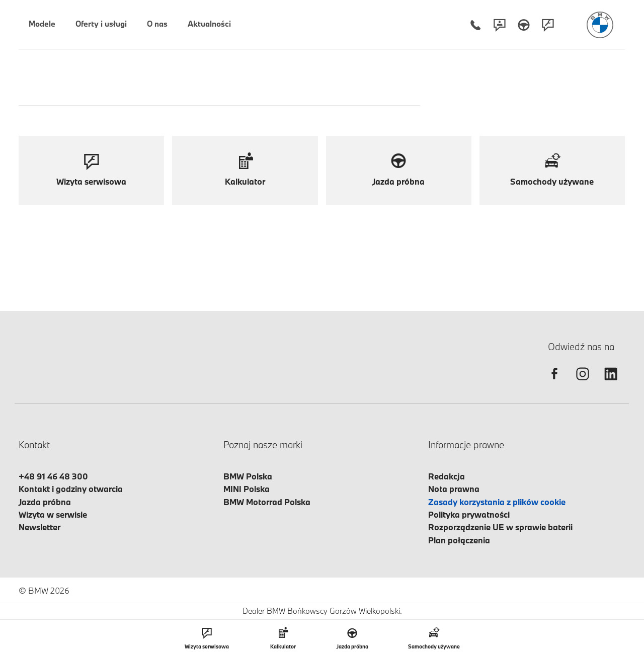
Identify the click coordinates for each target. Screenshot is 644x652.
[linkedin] (611, 383)
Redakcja (447, 476)
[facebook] (554, 383)
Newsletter (39, 527)
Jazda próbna (45, 502)
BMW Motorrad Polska (267, 502)
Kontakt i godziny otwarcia (71, 489)
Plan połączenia (459, 540)
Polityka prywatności (469, 514)
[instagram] (583, 383)
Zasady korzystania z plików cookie (497, 502)
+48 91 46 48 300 (53, 476)
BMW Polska (248, 476)
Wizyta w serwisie (53, 514)
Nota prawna (454, 489)
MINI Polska (247, 489)
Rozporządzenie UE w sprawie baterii (500, 527)
